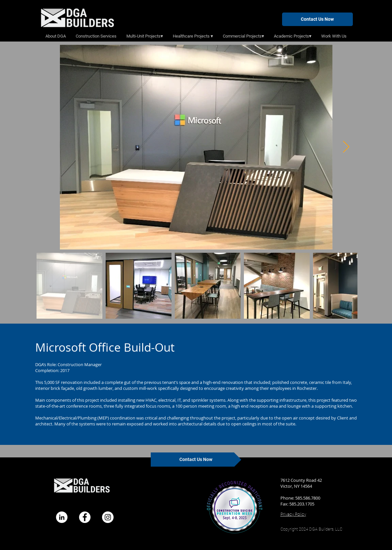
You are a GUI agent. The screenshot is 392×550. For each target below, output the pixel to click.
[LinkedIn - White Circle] (62, 517)
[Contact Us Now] (317, 19)
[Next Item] (346, 147)
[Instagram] (108, 517)
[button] (145, 36)
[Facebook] (85, 517)
